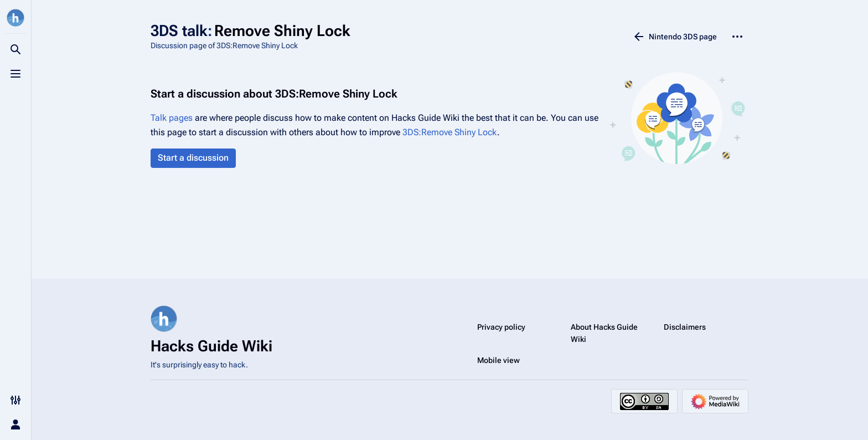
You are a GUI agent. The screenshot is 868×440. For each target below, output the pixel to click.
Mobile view (498, 360)
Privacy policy (501, 327)
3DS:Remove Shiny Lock (450, 132)
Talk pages (172, 118)
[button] (193, 158)
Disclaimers (685, 327)
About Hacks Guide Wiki (604, 333)
